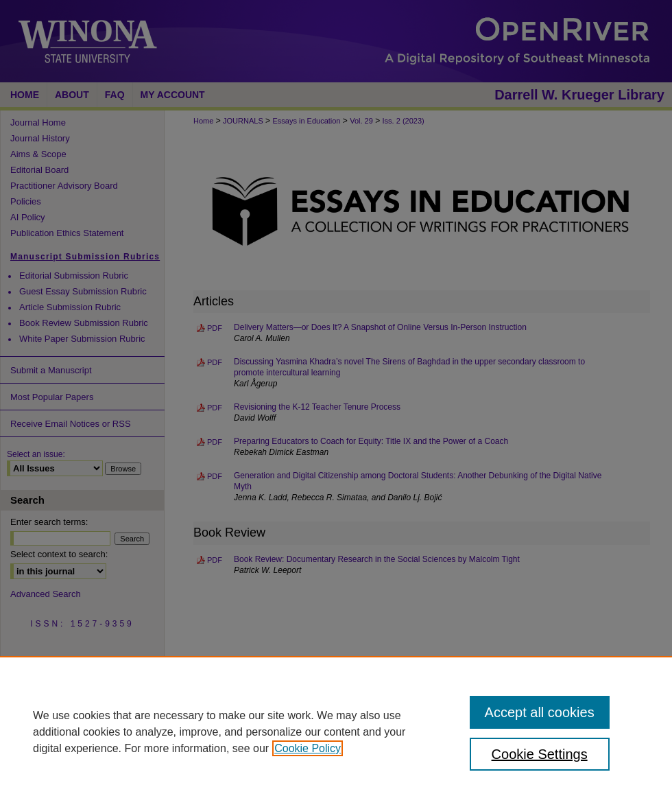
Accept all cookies (540, 712)
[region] (336, 732)
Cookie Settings (540, 754)
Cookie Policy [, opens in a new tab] (308, 748)
